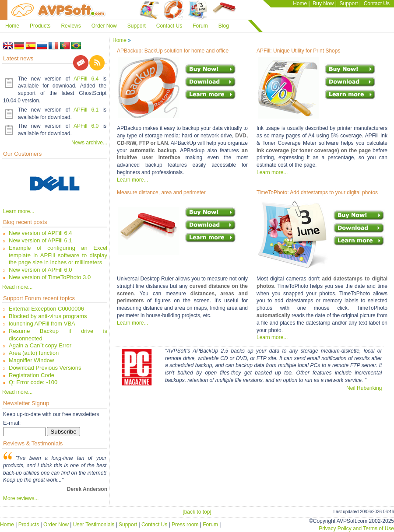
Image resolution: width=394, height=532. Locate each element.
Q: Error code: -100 (33, 382)
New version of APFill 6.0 (40, 270)
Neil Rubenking (364, 388)
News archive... (89, 143)
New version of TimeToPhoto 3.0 (50, 277)
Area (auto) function (34, 353)
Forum (200, 26)
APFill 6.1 (86, 110)
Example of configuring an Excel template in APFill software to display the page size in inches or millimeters (58, 255)
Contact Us (377, 3)
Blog (224, 26)
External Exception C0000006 (46, 309)
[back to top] (197, 512)
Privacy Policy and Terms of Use (356, 528)
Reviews (71, 26)
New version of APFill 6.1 (40, 240)
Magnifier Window (31, 360)
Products (40, 26)
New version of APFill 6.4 (40, 233)
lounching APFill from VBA (42, 324)
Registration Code (32, 375)
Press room (185, 525)
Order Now (104, 26)
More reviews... (21, 498)
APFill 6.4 (86, 79)
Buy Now (323, 3)
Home (300, 3)
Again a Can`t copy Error (40, 345)
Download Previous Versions (45, 368)
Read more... (17, 287)
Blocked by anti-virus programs (48, 316)
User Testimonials (94, 525)
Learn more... (19, 211)
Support (348, 3)
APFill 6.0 (86, 126)
